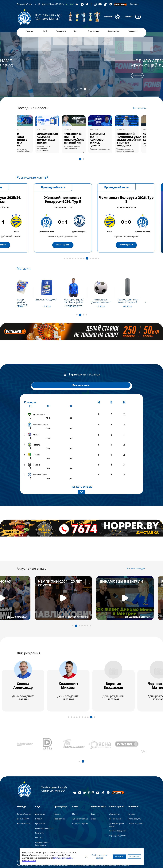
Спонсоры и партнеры (44, 817)
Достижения (40, 803)
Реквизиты (40, 822)
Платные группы (135, 808)
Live (72, 4)
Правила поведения (117, 820)
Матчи (75, 803)
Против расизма (116, 808)
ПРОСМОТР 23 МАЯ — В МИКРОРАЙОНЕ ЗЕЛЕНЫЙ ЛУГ (82, 138)
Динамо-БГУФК (23, 808)
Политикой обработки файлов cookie (40, 860)
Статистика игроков (80, 813)
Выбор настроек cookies (89, 856)
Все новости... (140, 108)
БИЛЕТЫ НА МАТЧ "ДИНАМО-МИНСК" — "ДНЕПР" (105, 140)
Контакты (39, 827)
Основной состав (24, 803)
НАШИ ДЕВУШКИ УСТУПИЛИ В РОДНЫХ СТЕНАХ (27, 140)
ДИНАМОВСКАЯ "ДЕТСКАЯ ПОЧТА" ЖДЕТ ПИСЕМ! (55, 138)
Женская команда (24, 813)
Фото (93, 803)
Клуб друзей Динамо (118, 825)
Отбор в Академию (135, 813)
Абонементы (114, 803)
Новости (57, 803)
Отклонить (133, 856)
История (39, 808)
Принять (114, 856)
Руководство (40, 813)
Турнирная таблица (80, 808)
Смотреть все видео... (136, 558)
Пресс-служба (59, 808)
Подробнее (27, 75)
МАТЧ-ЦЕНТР (18, 245)
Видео (93, 808)
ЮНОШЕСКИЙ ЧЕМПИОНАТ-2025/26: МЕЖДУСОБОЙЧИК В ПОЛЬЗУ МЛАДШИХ (138, 140)
